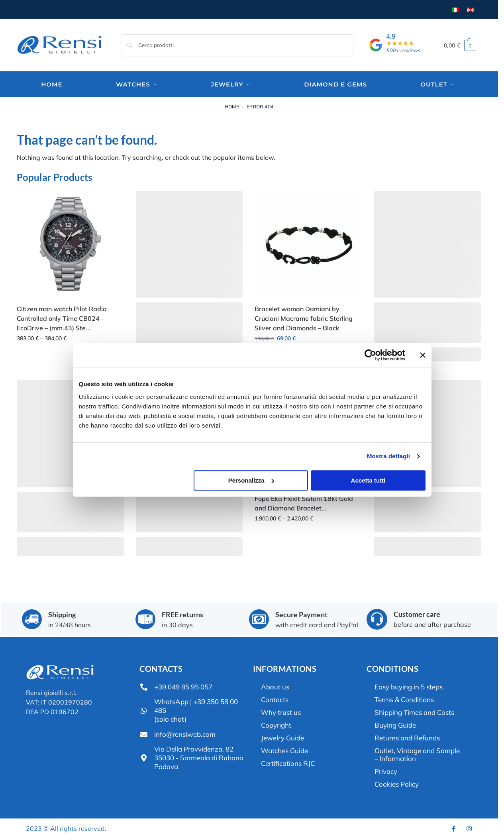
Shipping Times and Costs (414, 711)
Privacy (386, 770)
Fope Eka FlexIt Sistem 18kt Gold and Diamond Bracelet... (304, 502)
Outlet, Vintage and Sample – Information (417, 753)
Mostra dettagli (394, 425)
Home (232, 105)
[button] (460, 45)
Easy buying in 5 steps (409, 686)
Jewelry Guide (282, 737)
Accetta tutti (372, 448)
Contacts (275, 698)
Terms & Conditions (404, 698)
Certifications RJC (288, 762)
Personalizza (251, 448)
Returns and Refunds (407, 737)
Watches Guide (284, 749)
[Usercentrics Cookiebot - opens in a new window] (376, 324)
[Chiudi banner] (428, 324)
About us (275, 686)
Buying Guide (395, 724)
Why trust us (281, 711)
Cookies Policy (397, 783)
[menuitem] (455, 9)
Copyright (276, 724)
